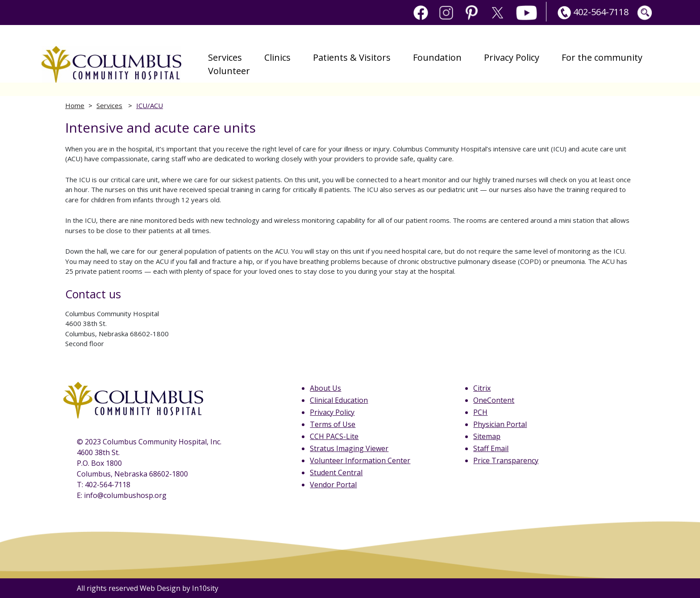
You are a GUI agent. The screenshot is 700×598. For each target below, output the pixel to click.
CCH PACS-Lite (334, 436)
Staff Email (491, 448)
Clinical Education (339, 400)
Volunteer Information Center (360, 460)
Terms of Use (333, 424)
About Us (325, 388)
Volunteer (229, 71)
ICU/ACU (150, 105)
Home (75, 105)
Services (225, 57)
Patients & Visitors (352, 57)
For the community (602, 57)
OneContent (494, 400)
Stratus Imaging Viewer (349, 448)
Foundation (437, 57)
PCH (480, 412)
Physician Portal (500, 424)
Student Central (336, 473)
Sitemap (487, 436)
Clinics (277, 57)
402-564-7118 (592, 12)
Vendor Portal (333, 485)
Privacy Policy (512, 57)
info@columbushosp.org (125, 495)
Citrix (482, 388)
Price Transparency (506, 460)
